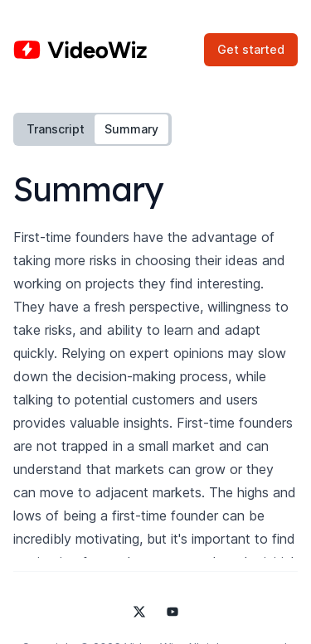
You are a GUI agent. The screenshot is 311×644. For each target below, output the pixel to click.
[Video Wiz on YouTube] (173, 612)
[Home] (80, 50)
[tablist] (92, 129)
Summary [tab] (131, 129)
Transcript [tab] (56, 129)
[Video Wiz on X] (139, 612)
